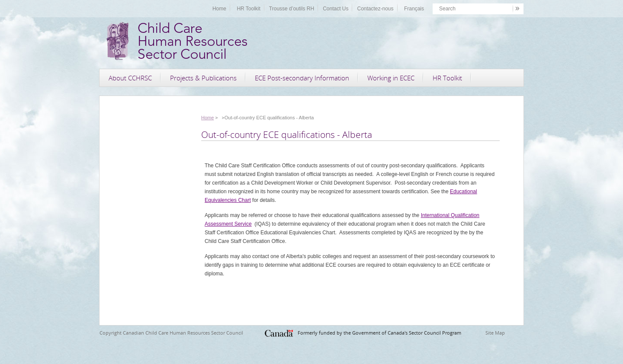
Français (414, 9)
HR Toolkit (248, 9)
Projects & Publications (203, 78)
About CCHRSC (130, 78)
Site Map (495, 333)
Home (219, 9)
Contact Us (336, 9)
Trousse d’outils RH (292, 9)
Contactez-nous (375, 9)
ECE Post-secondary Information (302, 78)
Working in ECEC (391, 78)
